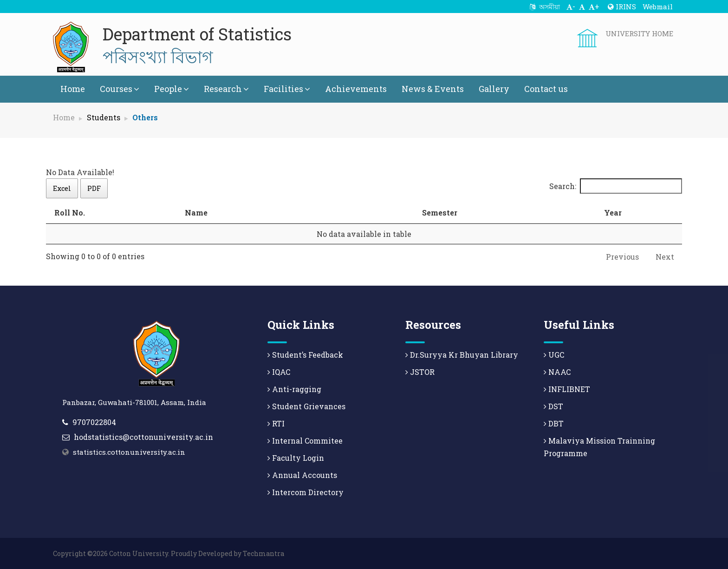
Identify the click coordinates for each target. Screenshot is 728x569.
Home (73, 89)
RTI (276, 423)
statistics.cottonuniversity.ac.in (129, 452)
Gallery (494, 89)
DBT (554, 423)
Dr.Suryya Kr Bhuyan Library (462, 355)
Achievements (356, 89)
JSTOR (420, 372)
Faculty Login (296, 458)
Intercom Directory (305, 492)
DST (553, 406)
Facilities (287, 89)
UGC (554, 355)
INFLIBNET (567, 389)
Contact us (546, 89)
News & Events (433, 89)
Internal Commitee (305, 441)
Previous (622, 257)
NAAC (557, 372)
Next (665, 257)
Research (226, 89)
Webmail (658, 7)
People (172, 89)
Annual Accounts (302, 475)
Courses (120, 89)
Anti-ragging (294, 389)
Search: (616, 186)
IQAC (279, 372)
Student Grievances (306, 406)
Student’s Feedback (305, 355)
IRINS (622, 7)
